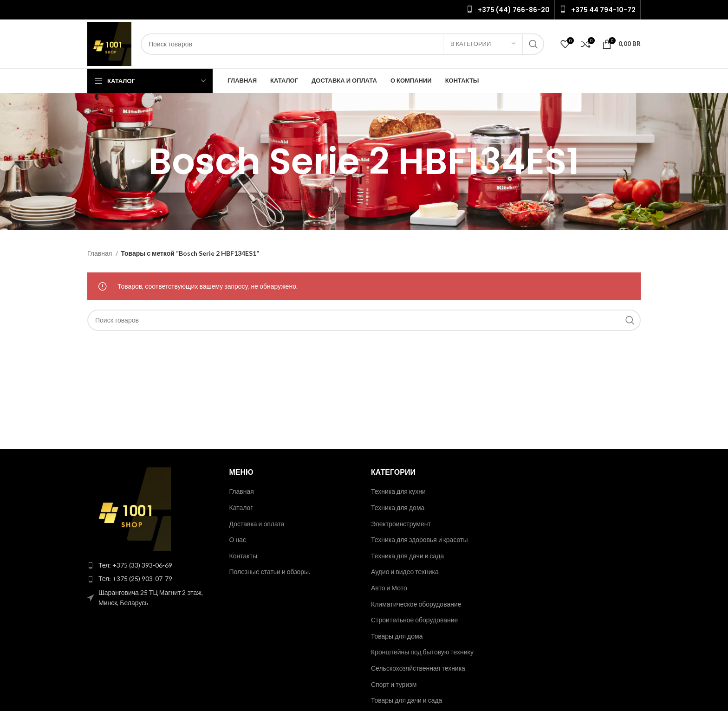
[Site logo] (109, 43)
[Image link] (129, 508)
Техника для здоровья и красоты (419, 540)
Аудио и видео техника (405, 572)
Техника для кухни (398, 491)
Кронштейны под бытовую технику (422, 652)
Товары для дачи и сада (406, 700)
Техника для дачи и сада (407, 556)
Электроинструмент (401, 524)
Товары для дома (397, 636)
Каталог (241, 507)
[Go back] (137, 162)
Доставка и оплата (257, 524)
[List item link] (151, 565)
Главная (100, 253)
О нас (238, 540)
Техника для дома (398, 507)
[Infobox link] (508, 10)
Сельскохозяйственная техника (418, 668)
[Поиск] (342, 44)
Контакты (243, 556)
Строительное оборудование (414, 620)
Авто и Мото (389, 588)
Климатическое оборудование (416, 604)
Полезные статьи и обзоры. (270, 572)
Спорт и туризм (394, 684)
